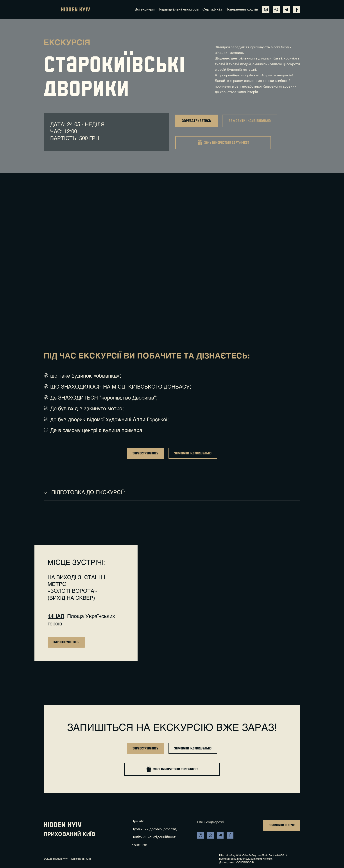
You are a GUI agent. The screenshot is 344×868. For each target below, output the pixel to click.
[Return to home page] (50, 10)
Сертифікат (212, 10)
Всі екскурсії (145, 10)
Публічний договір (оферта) (154, 829)
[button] (266, 10)
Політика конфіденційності (154, 837)
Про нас (138, 821)
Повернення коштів (242, 10)
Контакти (139, 845)
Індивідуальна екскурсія (179, 10)
